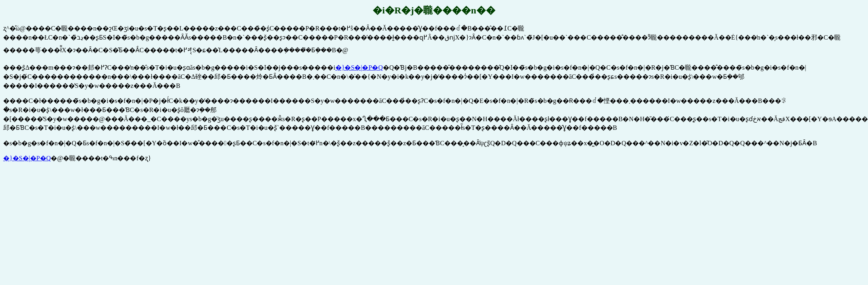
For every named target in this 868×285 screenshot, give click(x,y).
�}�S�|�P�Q (359, 67)
